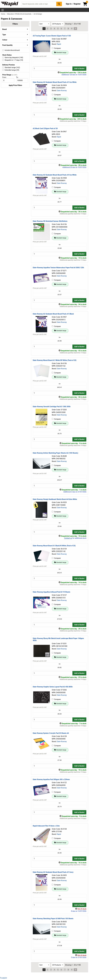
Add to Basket (79, 69)
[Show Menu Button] (3, 10)
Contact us (68, 538)
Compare (56, 48)
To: (18, 77)
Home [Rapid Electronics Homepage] (3, 14)
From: (5, 77)
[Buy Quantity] (53, 69)
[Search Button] (59, 4)
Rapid (59, 44)
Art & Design (38, 14)
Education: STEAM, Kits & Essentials (19, 14)
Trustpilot (3, 978)
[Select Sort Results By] (44, 24)
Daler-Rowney (62, 91)
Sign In (69, 4)
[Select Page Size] (58, 24)
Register (77, 4)
